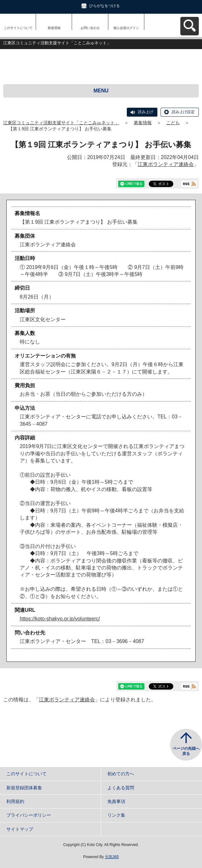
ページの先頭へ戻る (186, 751)
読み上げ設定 (183, 112)
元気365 (112, 857)
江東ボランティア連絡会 (166, 164)
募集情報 (143, 123)
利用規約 (15, 801)
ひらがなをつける (105, 6)
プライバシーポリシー (29, 815)
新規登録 (54, 28)
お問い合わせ (90, 28)
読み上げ (146, 112)
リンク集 (116, 815)
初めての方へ (121, 774)
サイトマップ (20, 829)
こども (173, 123)
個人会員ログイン (126, 28)
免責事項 (116, 801)
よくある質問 (121, 788)
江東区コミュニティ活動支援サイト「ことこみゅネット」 (61, 123)
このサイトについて (18, 28)
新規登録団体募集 (24, 788)
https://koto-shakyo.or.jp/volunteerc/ (60, 619)
